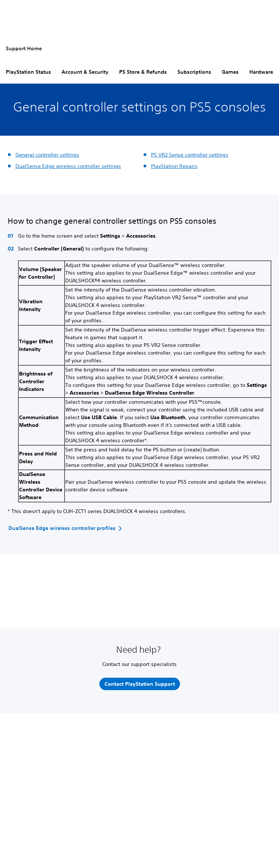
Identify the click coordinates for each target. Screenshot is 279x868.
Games (230, 72)
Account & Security (85, 72)
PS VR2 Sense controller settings (190, 155)
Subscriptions (194, 72)
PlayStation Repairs (174, 166)
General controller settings (47, 155)
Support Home (24, 48)
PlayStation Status (28, 72)
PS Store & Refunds (143, 72)
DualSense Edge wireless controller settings (68, 166)
